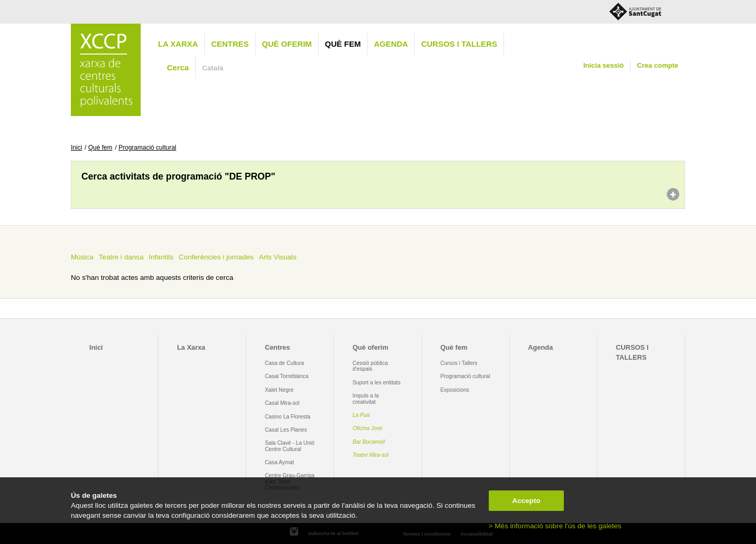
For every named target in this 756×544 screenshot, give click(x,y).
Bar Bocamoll (369, 442)
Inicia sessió (603, 65)
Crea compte (658, 65)
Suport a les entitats (377, 383)
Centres (230, 44)
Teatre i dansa (121, 257)
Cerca (178, 67)
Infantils (161, 257)
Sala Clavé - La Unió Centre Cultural (290, 446)
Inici (76, 148)
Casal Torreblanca (286, 376)
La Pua (361, 415)
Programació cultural (148, 148)
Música (82, 257)
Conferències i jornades (216, 257)
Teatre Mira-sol (371, 455)
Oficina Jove (368, 428)
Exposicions (455, 390)
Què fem (343, 44)
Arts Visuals (278, 257)
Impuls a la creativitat (366, 399)
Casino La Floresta (287, 417)
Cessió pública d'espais (370, 366)
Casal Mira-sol (282, 403)
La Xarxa (178, 44)
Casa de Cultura (284, 363)
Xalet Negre (279, 390)
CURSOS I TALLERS (459, 44)
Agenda (391, 44)
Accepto (527, 501)
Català (213, 68)
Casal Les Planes (286, 430)
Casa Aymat (279, 462)
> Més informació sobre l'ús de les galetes (555, 526)
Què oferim (287, 44)
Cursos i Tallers (459, 363)
